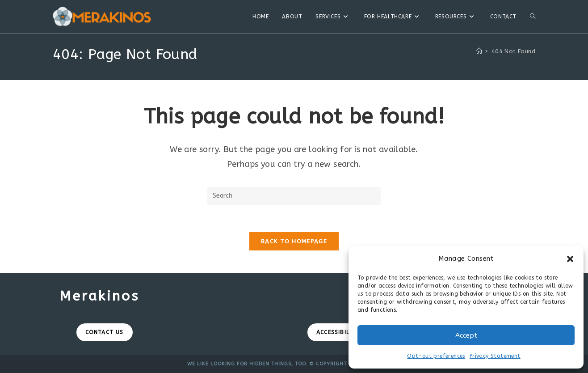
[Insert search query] (294, 196)
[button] (570, 259)
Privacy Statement (495, 356)
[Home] (479, 51)
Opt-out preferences (436, 356)
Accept (466, 335)
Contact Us (105, 332)
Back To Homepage (294, 241)
